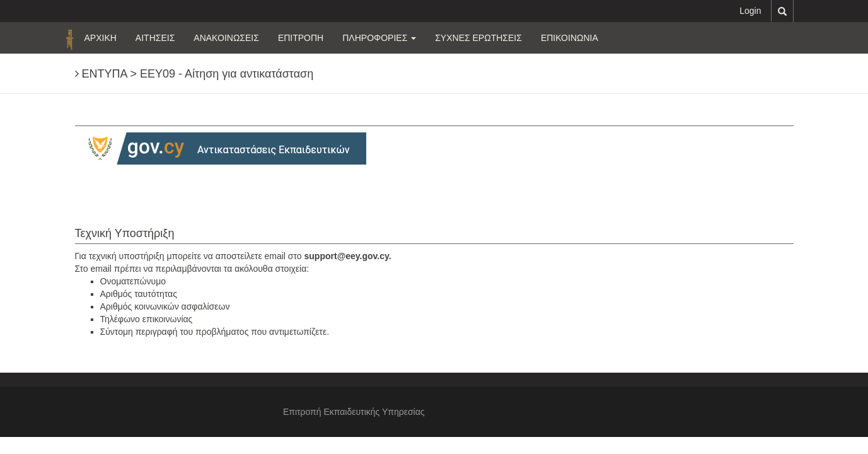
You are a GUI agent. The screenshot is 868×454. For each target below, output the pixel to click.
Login (750, 11)
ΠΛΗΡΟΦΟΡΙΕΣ (379, 38)
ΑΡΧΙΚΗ (101, 38)
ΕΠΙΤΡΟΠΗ (301, 38)
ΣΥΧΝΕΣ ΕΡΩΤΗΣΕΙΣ (478, 38)
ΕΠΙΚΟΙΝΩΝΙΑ (570, 38)
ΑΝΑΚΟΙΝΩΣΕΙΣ (226, 38)
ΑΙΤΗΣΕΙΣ (155, 38)
